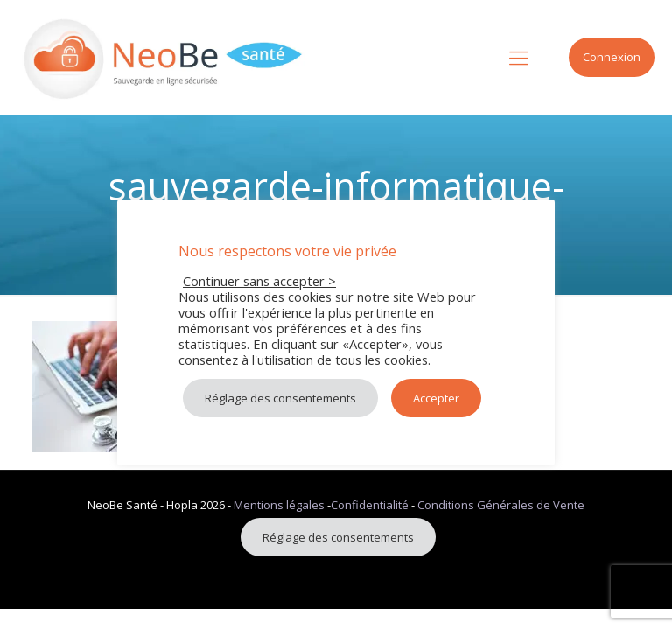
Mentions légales (279, 505)
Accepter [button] (436, 398)
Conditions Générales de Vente (501, 505)
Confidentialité (370, 505)
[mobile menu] (519, 57)
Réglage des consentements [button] (338, 537)
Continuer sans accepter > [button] (259, 281)
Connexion (612, 57)
